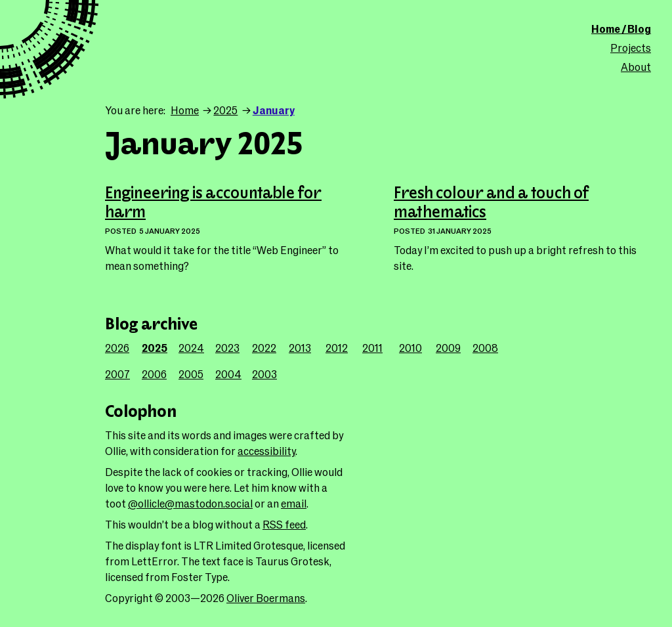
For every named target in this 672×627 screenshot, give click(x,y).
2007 (117, 374)
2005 (191, 374)
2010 (410, 348)
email (294, 503)
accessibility (266, 451)
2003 (264, 374)
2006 (154, 374)
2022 (264, 348)
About (636, 67)
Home (185, 110)
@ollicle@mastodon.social (190, 503)
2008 (485, 348)
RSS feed (284, 524)
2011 (372, 348)
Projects (631, 48)
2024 (191, 348)
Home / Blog (621, 29)
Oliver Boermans (266, 598)
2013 (300, 348)
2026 (117, 348)
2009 (448, 348)
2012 (337, 348)
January (274, 110)
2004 (228, 374)
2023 (227, 348)
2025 (225, 110)
